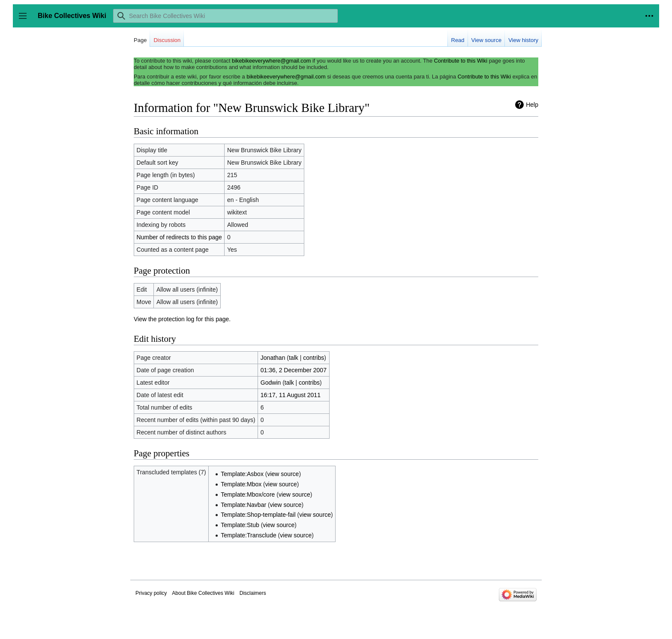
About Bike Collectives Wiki (203, 593)
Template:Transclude (248, 535)
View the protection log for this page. (182, 319)
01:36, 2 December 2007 (294, 370)
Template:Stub (240, 525)
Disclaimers (253, 593)
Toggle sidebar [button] (25, 20)
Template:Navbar (243, 505)
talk (294, 358)
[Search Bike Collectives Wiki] (225, 16)
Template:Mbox (241, 484)
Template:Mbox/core (248, 494)
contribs (313, 358)
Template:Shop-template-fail (258, 515)
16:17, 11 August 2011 (291, 395)
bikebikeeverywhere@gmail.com (271, 61)
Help (532, 105)
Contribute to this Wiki (461, 61)
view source (283, 474)
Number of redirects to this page (179, 237)
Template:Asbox (242, 474)
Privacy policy (151, 593)
